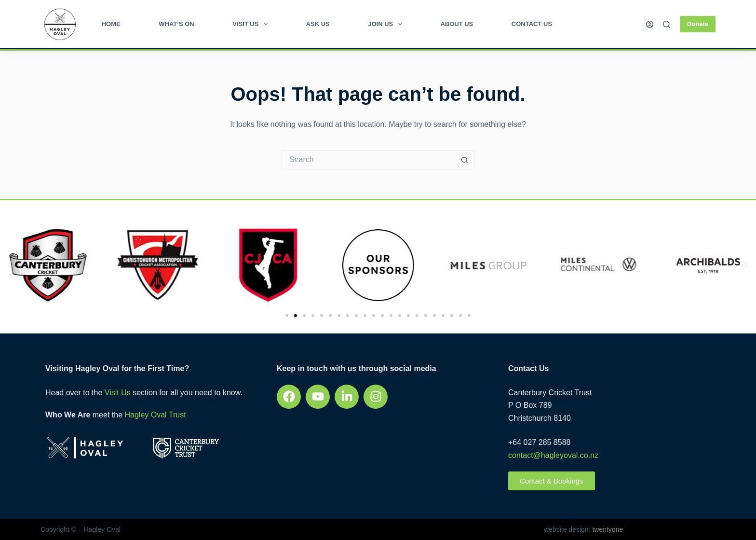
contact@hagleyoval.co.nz (553, 455)
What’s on (176, 24)
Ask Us (318, 24)
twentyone (607, 529)
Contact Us (532, 24)
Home (111, 24)
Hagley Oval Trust (155, 415)
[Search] (667, 24)
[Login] (650, 24)
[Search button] (465, 160)
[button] (10, 265)
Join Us (387, 24)
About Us (457, 24)
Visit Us (252, 24)
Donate (698, 24)
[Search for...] (368, 160)
